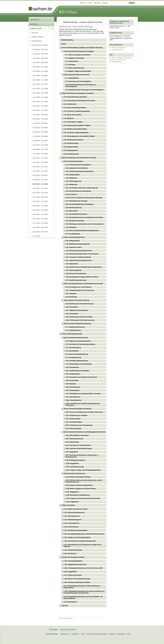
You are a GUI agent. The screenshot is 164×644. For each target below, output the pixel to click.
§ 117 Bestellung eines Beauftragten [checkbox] (76, 530)
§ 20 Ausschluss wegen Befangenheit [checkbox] (76, 133)
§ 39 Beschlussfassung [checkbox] (73, 208)
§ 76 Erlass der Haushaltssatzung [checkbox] (77, 354)
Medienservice (65, 634)
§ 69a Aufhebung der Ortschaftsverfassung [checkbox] (80, 320)
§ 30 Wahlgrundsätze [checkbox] (73, 175)
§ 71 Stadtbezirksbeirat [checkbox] (73, 330)
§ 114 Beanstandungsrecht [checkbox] (73, 520)
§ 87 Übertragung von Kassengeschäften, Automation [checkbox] (83, 394)
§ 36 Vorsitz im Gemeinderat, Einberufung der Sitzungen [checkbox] (84, 198)
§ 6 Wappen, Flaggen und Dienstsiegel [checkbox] (78, 71)
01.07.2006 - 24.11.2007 (40, 141)
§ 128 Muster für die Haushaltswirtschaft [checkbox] (77, 579)
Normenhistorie (37, 41)
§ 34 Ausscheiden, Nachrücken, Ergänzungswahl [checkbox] (82, 188)
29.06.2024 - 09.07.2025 (40, 232)
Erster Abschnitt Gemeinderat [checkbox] (73, 161)
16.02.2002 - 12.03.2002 (40, 119)
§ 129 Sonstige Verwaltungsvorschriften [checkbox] (77, 582)
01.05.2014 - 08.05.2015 (40, 180)
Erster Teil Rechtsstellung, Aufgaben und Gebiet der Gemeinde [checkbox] (82, 48)
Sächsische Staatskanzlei (68, 629)
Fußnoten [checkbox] (65, 606)
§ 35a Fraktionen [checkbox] (71, 194)
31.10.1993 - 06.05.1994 (40, 58)
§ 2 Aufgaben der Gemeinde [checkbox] (75, 58)
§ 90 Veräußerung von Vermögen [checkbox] (76, 415)
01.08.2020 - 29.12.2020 (40, 206)
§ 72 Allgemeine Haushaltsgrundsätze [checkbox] (78, 341)
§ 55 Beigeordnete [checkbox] (72, 264)
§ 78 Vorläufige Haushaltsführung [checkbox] (77, 361)
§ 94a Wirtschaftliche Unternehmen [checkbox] (77, 435)
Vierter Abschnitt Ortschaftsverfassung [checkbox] (76, 300)
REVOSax (68, 12)
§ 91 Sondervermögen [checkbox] (73, 419)
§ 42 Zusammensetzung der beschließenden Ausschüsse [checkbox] (84, 217)
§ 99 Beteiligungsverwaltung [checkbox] (75, 460)
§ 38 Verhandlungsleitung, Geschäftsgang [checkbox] (79, 204)
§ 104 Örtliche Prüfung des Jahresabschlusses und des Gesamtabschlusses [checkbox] (84, 481)
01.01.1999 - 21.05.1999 (40, 93)
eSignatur (105, 3)
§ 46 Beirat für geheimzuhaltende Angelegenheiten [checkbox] (82, 231)
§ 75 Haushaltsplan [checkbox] (72, 351)
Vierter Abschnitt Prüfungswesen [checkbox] (74, 474)
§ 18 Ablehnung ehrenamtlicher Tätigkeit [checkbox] (77, 125)
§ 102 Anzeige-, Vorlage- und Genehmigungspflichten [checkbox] (83, 470)
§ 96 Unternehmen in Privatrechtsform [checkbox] (78, 445)
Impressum (97, 3)
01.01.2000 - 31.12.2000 (40, 102)
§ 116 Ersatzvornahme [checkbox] (71, 527)
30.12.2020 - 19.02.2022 (40, 210)
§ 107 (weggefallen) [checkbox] (72, 492)
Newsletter (112, 634)
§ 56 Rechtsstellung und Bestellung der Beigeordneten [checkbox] (84, 267)
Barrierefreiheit (115, 61)
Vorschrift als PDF (116, 49)
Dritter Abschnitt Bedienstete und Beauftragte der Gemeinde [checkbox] (83, 284)
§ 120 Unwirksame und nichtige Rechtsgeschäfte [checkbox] (80, 541)
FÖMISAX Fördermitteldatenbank (97, 634)
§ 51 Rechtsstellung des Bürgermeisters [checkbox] (79, 251)
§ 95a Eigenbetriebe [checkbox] (72, 442)
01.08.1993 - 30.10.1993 (40, 54)
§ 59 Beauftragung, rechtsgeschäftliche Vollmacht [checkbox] (82, 277)
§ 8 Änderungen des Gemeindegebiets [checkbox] (78, 81)
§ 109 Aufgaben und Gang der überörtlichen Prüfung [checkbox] (83, 498)
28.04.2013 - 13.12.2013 (40, 167)
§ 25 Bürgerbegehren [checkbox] (71, 150)
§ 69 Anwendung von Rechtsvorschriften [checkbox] (79, 317)
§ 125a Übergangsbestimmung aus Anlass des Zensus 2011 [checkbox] (83, 568)
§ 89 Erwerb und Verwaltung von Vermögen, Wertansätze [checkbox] (84, 412)
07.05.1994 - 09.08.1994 (40, 63)
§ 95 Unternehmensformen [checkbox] (75, 439)
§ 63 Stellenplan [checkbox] (71, 294)
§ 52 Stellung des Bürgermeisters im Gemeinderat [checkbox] (82, 254)
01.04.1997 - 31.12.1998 (40, 89)
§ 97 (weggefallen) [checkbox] (72, 452)
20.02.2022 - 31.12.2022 (40, 214)
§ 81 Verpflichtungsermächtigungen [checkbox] (77, 371)
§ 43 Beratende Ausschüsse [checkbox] (75, 221)
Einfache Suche (36, 28)
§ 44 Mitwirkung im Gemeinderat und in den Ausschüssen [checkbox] (85, 224)
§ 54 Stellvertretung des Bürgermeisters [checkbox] (79, 260)
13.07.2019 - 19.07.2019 (40, 197)
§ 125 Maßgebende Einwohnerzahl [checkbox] (75, 565)
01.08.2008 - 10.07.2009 (40, 149)
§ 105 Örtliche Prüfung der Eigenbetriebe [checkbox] (79, 485)
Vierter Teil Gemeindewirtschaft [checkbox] (72, 334)
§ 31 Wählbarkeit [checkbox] (71, 178)
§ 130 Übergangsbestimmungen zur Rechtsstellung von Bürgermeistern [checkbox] (82, 587)
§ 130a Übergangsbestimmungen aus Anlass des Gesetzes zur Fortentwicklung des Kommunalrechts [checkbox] (84, 592)
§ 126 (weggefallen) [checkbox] (70, 572)
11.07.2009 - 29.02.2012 (40, 154)
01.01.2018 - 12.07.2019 (40, 193)
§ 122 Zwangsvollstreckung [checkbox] (73, 550)
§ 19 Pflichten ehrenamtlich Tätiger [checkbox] (75, 129)
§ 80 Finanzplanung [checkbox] (72, 367)
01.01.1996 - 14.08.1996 (40, 76)
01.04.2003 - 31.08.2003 (40, 128)
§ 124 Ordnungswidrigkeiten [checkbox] (73, 561)
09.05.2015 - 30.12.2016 (40, 184)
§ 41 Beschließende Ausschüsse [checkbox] (76, 214)
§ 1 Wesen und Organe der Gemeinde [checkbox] (78, 55)
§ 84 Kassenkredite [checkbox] (72, 380)
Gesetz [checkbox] (64, 44)
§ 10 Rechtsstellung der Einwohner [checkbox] (75, 97)
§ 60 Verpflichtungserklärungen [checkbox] (76, 280)
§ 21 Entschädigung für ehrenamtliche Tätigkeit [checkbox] (79, 136)
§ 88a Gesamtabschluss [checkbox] (74, 400)
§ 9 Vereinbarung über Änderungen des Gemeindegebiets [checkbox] (85, 90)
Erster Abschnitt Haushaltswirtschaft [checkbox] (76, 338)
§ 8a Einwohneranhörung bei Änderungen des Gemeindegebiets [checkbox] (81, 86)
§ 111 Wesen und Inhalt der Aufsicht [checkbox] (76, 509)
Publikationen (75, 634)
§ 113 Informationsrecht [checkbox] (72, 516)
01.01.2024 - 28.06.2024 (40, 227)
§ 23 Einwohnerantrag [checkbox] (71, 143)
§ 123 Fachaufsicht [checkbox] (70, 554)
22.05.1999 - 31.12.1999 (40, 97)
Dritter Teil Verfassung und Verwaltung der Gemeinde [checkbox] (79, 158)
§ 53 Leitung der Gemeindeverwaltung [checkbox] (78, 257)
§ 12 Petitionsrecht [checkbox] (70, 104)
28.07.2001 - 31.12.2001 (40, 110)
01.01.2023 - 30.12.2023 (40, 219)
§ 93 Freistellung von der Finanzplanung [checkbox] (79, 425)
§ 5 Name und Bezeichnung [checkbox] (75, 68)
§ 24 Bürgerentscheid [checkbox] (71, 147)
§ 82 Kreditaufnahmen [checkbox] (73, 374)
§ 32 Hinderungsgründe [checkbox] (74, 181)
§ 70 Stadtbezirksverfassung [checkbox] (75, 327)
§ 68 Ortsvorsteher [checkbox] (72, 314)
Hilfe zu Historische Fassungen (120, 57)
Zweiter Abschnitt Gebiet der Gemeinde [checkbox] (76, 75)
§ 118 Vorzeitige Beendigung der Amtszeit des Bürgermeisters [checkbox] (84, 534)
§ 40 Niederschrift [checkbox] (72, 211)
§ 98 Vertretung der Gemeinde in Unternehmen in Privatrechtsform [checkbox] (82, 456)
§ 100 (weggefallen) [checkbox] (72, 463)
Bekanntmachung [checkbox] (67, 40)
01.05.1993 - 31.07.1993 (40, 50)
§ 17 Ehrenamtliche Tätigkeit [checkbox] (73, 122)
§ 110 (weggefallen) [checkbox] (72, 502)
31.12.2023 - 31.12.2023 (40, 223)
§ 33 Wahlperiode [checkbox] (72, 185)
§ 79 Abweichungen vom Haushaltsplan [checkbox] (79, 364)
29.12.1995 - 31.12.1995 (40, 71)
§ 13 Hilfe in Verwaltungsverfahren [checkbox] (75, 108)
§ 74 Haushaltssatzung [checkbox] (73, 348)
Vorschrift (35, 33)
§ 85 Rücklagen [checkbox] (71, 384)
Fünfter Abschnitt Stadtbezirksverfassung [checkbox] (77, 324)
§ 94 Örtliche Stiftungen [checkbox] (74, 429)
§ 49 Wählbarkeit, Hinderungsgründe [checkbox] (78, 244)
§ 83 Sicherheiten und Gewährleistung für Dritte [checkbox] (81, 377)
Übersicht (83, 3)
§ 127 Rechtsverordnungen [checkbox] (73, 575)
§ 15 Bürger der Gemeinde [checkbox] (72, 115)
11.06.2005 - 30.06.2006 (40, 136)
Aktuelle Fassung (37, 37)
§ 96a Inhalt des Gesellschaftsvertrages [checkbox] (79, 449)
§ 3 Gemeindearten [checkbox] (72, 61)
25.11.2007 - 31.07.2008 (40, 145)
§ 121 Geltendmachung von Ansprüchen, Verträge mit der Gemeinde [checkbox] (82, 546)
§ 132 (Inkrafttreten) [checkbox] (70, 602)
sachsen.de (35, 19)
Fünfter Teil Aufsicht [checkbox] (68, 505)
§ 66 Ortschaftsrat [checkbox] (72, 307)
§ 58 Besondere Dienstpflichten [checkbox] (76, 274)
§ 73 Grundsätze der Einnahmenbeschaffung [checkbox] (80, 344)
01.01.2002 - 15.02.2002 (40, 115)
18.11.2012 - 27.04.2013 (40, 162)
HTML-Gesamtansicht (117, 47)
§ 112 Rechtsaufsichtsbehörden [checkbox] (74, 513)
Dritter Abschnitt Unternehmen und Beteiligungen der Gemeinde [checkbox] (85, 432)
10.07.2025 (36, 236)
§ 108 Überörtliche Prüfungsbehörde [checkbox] (78, 495)
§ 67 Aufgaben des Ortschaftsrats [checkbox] (77, 310)
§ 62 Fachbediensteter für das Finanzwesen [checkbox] (80, 290)
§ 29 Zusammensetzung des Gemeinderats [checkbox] (80, 171)
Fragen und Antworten (118, 59)
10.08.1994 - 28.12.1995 (40, 67)
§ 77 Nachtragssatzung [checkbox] (73, 358)
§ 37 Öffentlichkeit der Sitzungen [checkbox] (76, 201)
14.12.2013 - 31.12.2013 (40, 171)
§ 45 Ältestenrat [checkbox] (71, 227)
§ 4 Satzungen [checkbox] (70, 65)
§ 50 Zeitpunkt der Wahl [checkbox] (74, 247)
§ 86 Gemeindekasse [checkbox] (73, 390)
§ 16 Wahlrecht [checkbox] (69, 118)
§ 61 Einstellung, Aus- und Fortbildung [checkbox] (78, 287)
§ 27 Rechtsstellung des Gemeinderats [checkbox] (78, 165)
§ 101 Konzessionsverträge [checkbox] (75, 467)
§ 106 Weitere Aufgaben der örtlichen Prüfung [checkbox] (81, 489)
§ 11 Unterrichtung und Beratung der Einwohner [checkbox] (79, 101)
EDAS (129, 634)
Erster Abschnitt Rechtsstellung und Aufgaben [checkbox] (79, 51)
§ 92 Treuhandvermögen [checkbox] (74, 422)
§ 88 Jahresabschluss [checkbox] (73, 397)
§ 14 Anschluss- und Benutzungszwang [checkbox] (77, 111)
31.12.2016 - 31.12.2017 (40, 188)
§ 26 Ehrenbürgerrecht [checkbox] (71, 154)
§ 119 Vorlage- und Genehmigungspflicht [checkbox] (77, 537)
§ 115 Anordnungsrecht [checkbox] (71, 523)
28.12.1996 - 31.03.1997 (40, 84)
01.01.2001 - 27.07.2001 (40, 106)
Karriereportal (121, 634)
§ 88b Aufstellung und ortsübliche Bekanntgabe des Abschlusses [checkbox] (83, 404)
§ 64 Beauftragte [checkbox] (71, 297)
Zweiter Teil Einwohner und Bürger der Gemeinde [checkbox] (78, 93)
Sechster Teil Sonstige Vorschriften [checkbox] (73, 557)
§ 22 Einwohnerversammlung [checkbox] (73, 140)
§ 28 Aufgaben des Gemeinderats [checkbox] (77, 168)
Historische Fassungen (40, 45)
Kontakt (90, 3)
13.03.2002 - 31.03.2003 (40, 123)
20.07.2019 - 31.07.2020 (40, 201)
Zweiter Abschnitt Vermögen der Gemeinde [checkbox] (78, 409)
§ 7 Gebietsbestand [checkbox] (72, 78)
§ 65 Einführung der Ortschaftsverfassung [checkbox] (80, 304)
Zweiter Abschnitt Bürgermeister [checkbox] (74, 237)
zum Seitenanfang (66, 618)
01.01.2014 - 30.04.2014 (40, 175)
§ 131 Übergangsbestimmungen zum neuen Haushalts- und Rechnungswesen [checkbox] (83, 598)
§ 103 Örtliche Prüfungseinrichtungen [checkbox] (78, 477)
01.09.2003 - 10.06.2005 (40, 132)
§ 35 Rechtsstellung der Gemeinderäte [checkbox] (78, 191)
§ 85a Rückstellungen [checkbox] (73, 387)
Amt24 (83, 634)
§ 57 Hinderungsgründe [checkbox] (74, 270)
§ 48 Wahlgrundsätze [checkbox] (73, 241)
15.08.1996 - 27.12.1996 (40, 80)
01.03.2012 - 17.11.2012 (40, 158)
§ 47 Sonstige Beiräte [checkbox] (73, 234)
